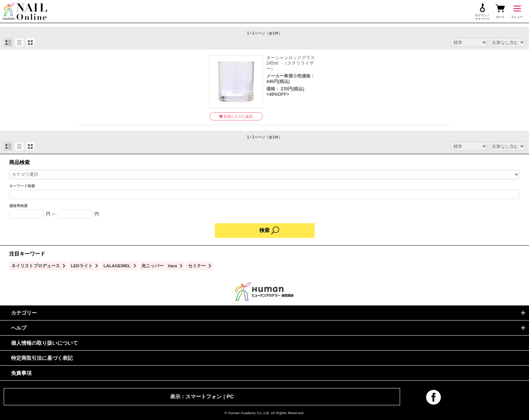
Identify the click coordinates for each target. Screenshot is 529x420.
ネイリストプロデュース (36, 266)
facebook (433, 397)
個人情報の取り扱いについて (44, 343)
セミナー (197, 266)
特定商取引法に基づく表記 (42, 358)
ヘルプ (19, 328)
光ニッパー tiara (159, 266)
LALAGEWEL (117, 266)
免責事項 (21, 373)
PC (230, 397)
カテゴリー (24, 313)
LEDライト (82, 266)
